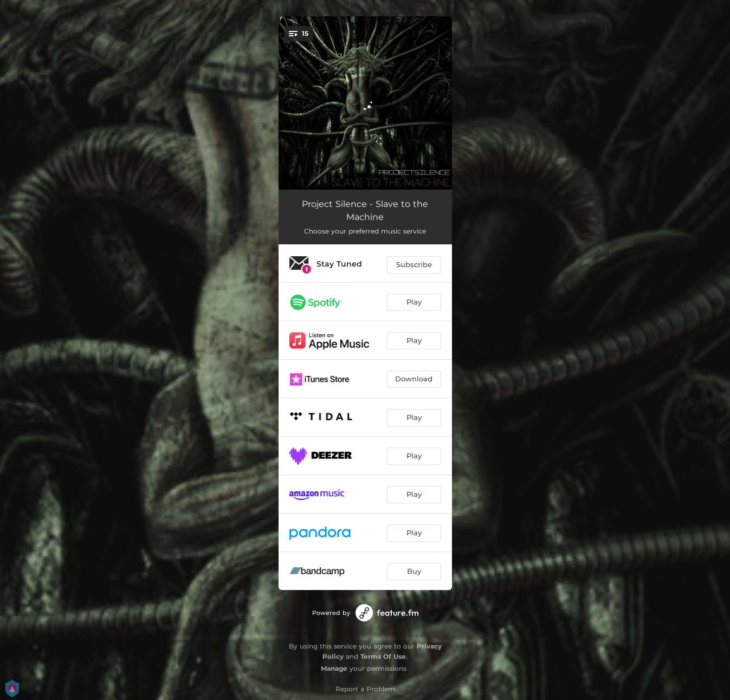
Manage (334, 668)
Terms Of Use (383, 656)
